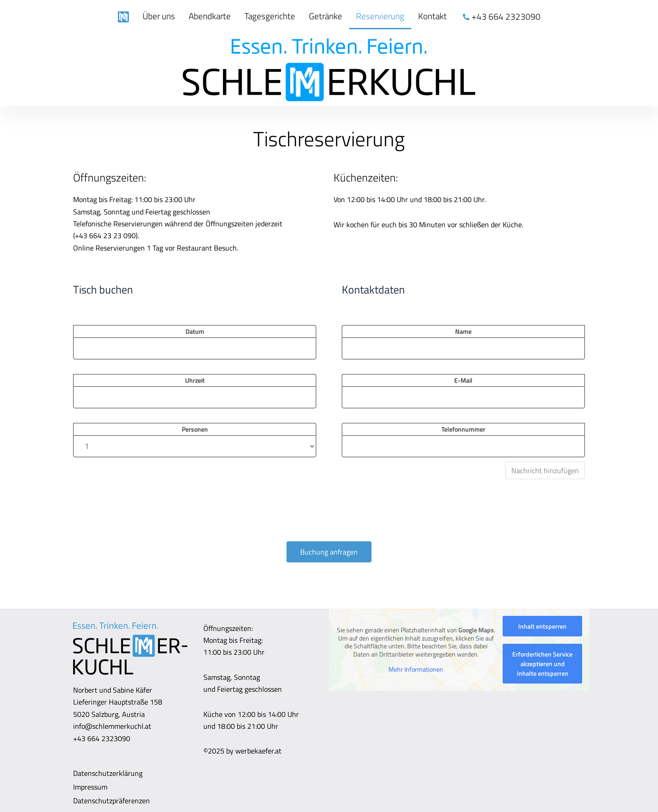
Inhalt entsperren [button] (542, 626)
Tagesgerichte (270, 16)
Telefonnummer (463, 429)
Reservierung (380, 16)
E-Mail (463, 380)
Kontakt (432, 16)
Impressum (90, 787)
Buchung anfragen (329, 552)
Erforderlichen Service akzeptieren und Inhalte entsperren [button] (542, 664)
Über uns (159, 16)
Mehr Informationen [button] (416, 669)
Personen (195, 429)
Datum (195, 331)
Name (463, 331)
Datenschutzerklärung (108, 773)
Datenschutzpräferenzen (111, 801)
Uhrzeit (195, 380)
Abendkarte (210, 16)
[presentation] (143, 516)
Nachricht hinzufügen (545, 470)
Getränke (326, 16)
